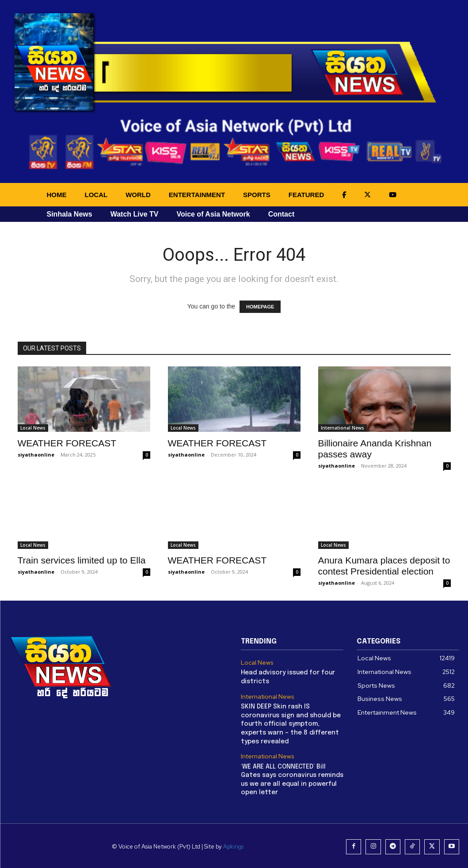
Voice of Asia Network (213, 214)
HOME (57, 195)
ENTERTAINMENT (197, 195)
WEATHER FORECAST (67, 443)
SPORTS (257, 195)
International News (342, 428)
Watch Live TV (135, 214)
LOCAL (96, 195)
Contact (282, 214)
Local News (33, 428)
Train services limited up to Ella (82, 560)
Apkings (236, 845)
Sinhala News (70, 214)
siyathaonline (36, 455)
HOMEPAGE (260, 307)
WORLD (138, 195)
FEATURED (306, 195)
